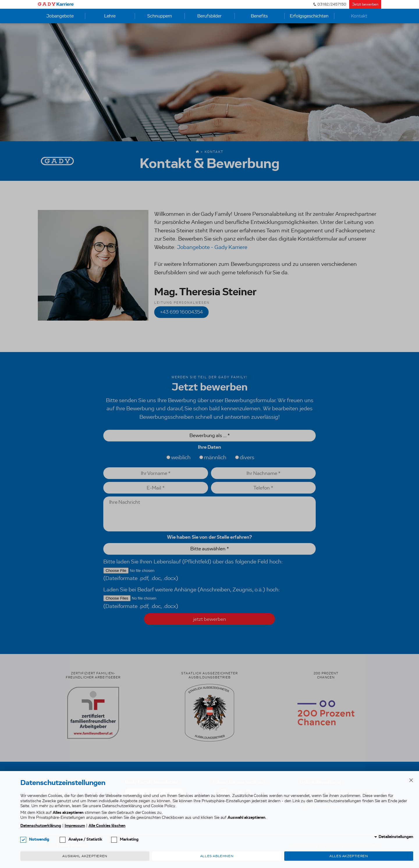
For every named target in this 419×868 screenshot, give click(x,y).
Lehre (110, 16)
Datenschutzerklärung (41, 826)
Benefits (259, 16)
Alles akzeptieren (349, 856)
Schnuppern (160, 16)
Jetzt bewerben (365, 4)
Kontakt (359, 16)
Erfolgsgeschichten (309, 16)
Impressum (75, 826)
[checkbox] (23, 840)
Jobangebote (60, 16)
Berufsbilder (209, 16)
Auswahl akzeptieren (85, 856)
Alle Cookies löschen (107, 826)
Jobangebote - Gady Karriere (212, 247)
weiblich (179, 457)
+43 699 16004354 (181, 312)
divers (245, 457)
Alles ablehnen (217, 856)
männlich (213, 457)
